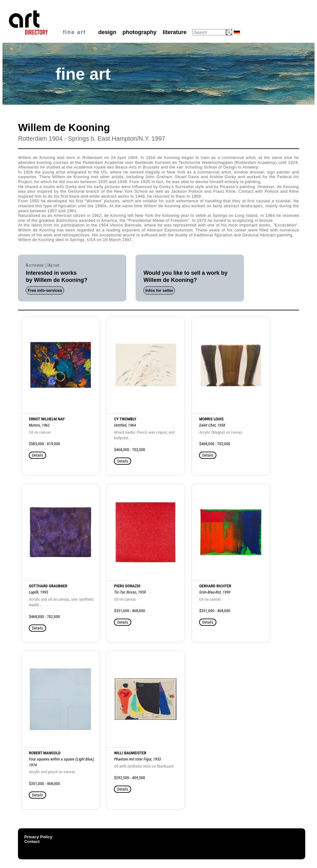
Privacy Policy (38, 837)
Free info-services (45, 290)
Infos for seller (159, 290)
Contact (32, 842)
